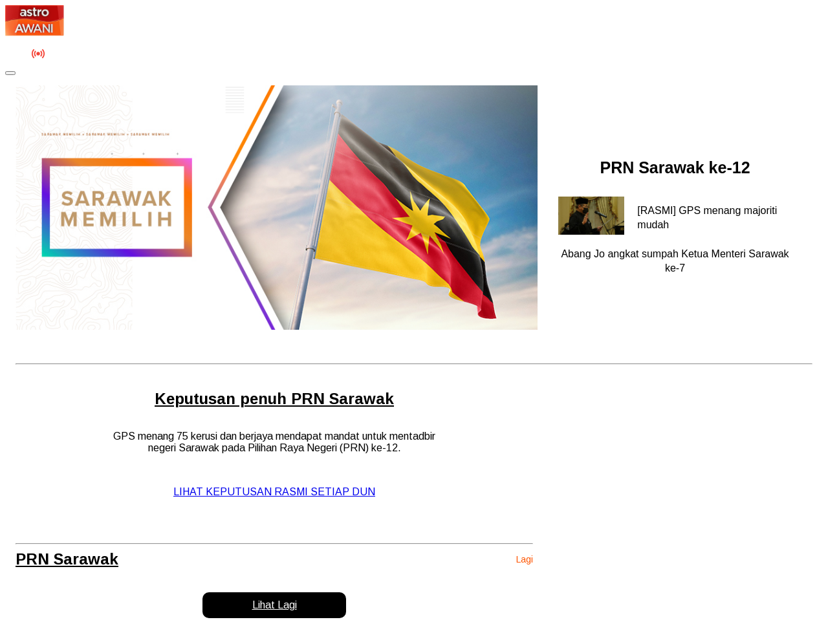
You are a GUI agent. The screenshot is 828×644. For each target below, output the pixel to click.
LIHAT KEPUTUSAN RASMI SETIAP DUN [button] (274, 492)
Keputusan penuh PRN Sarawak (274, 399)
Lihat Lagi (275, 605)
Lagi (525, 559)
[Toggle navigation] (10, 73)
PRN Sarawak (67, 559)
